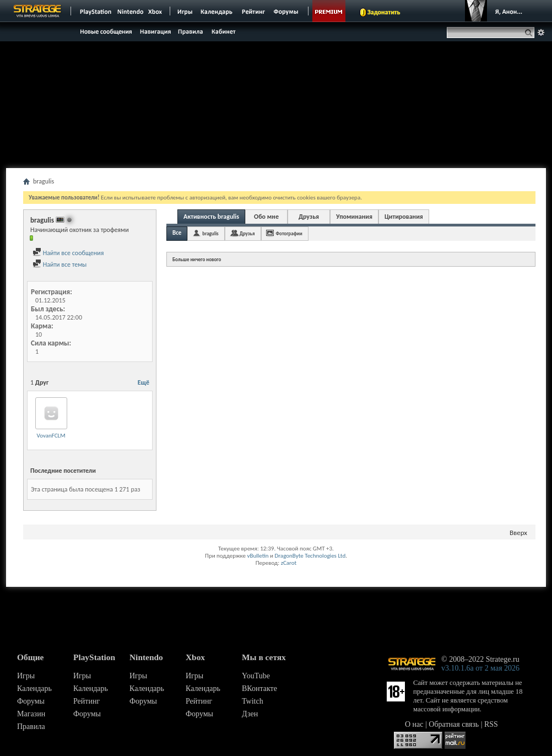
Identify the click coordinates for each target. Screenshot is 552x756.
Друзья (309, 217)
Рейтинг (86, 701)
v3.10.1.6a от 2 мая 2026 (480, 668)
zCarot (289, 563)
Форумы (31, 701)
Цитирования (404, 217)
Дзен (250, 714)
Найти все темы (59, 264)
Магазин (31, 714)
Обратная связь (454, 724)
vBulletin (258, 556)
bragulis (210, 233)
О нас (414, 724)
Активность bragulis (211, 217)
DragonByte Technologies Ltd (310, 556)
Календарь (34, 688)
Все (177, 233)
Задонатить (384, 12)
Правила (31, 727)
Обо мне (266, 217)
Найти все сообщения (68, 253)
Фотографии (289, 233)
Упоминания (354, 217)
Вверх (518, 533)
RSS (491, 724)
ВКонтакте (259, 688)
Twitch (253, 701)
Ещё (144, 382)
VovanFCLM (51, 436)
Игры (26, 676)
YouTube (256, 676)
